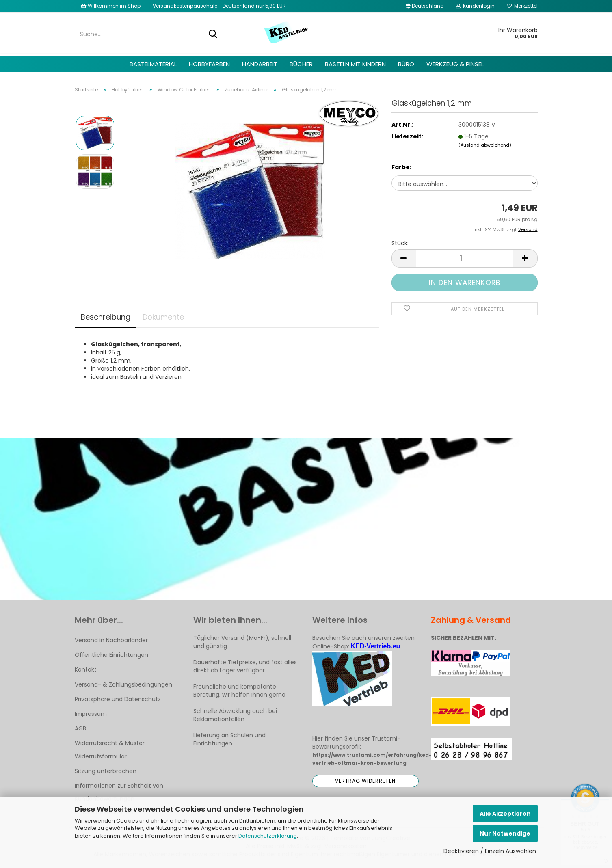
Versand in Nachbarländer (111, 640)
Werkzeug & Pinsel (455, 64)
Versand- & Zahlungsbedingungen (123, 684)
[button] (425, 6)
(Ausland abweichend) (485, 145)
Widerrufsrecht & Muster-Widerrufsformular (111, 749)
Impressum (91, 714)
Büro (406, 64)
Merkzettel (522, 6)
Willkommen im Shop (111, 6)
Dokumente (163, 317)
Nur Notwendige (505, 833)
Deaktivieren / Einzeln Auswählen (490, 851)
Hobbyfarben (209, 64)
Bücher (301, 64)
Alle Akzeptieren (505, 814)
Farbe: (401, 167)
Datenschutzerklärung (268, 836)
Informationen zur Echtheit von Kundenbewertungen (119, 792)
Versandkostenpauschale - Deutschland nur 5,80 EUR (219, 6)
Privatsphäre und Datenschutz (118, 699)
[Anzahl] (465, 258)
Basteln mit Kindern (355, 64)
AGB (80, 728)
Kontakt (86, 669)
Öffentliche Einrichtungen (111, 655)
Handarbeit (260, 64)
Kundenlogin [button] (475, 6)
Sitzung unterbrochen (106, 771)
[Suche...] (213, 35)
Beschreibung (106, 317)
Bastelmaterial (153, 64)
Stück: (400, 243)
